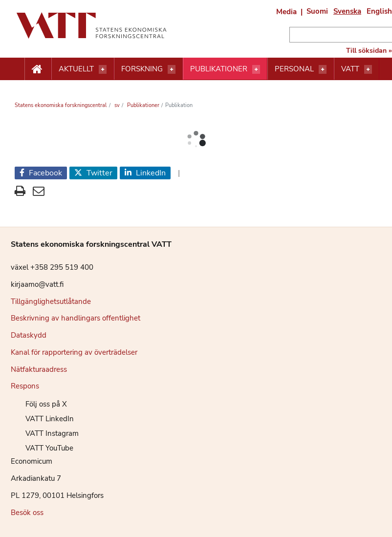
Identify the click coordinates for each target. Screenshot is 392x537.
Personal (294, 69)
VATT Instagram (45, 433)
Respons (25, 386)
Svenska (347, 11)
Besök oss (27, 513)
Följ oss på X (39, 404)
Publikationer (219, 69)
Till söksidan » (369, 51)
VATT (350, 69)
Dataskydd (29, 335)
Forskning (142, 69)
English (379, 11)
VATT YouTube (42, 448)
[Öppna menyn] (103, 69)
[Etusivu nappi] (38, 69)
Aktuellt (76, 69)
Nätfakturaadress (39, 369)
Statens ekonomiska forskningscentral (61, 105)
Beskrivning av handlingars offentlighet (76, 318)
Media (286, 12)
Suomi (317, 11)
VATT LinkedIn (42, 419)
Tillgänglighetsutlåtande (51, 301)
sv (116, 105)
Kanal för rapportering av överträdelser (74, 352)
